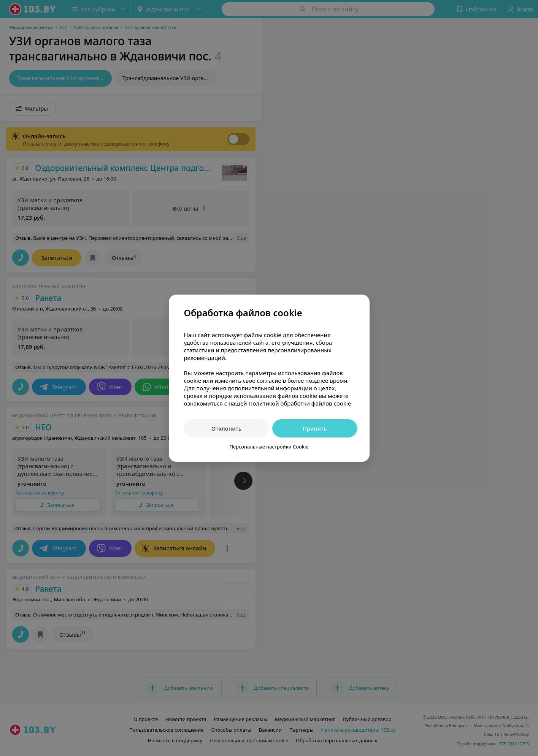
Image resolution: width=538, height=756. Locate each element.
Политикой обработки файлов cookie (300, 403)
